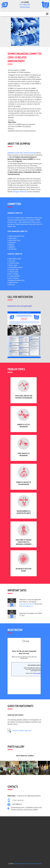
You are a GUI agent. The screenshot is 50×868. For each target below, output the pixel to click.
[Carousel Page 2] (21, 759)
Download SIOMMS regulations (22, 731)
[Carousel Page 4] (24, 759)
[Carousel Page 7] (30, 759)
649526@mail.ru (27, 606)
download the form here (27, 604)
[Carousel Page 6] (28, 759)
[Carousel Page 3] (22, 759)
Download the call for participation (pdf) (20, 306)
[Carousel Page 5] (26, 759)
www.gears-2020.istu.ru (20, 192)
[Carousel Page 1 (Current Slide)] (19, 759)
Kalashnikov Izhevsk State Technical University (21, 153)
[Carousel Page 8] (31, 759)
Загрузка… (24, 666)
